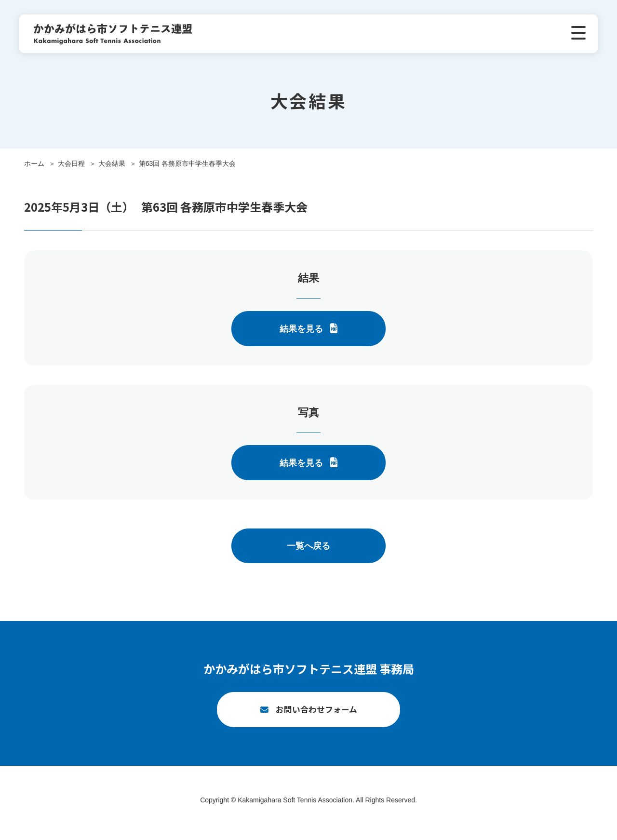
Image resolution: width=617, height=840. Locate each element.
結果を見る (301, 329)
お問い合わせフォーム (316, 715)
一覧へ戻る (308, 546)
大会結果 (112, 163)
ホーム (34, 163)
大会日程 (71, 163)
